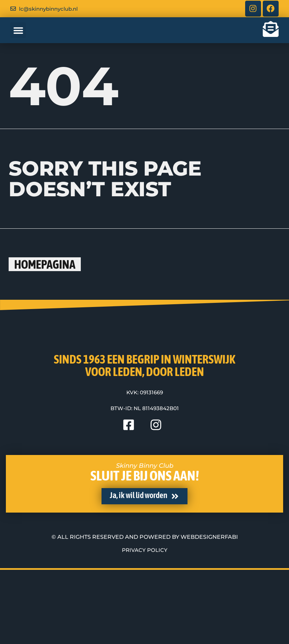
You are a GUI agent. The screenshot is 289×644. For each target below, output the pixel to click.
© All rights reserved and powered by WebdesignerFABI (145, 611)
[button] (18, 34)
